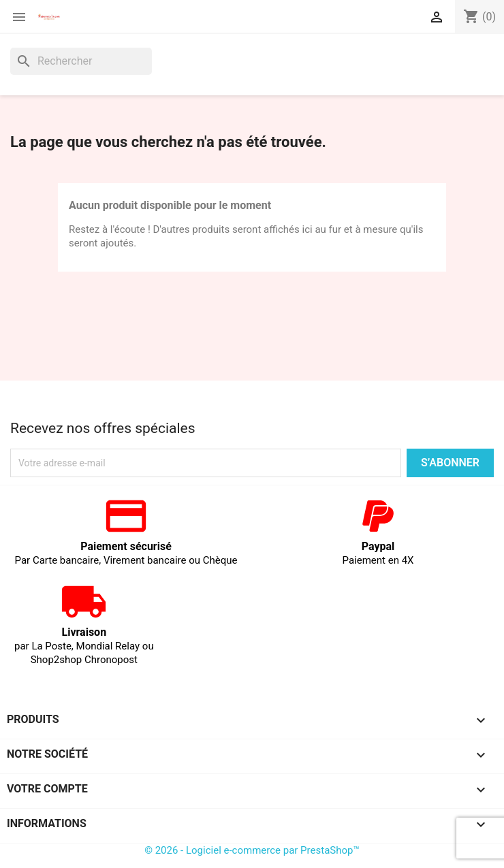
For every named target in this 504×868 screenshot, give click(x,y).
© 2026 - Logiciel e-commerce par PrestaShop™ (252, 850)
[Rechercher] (81, 61)
